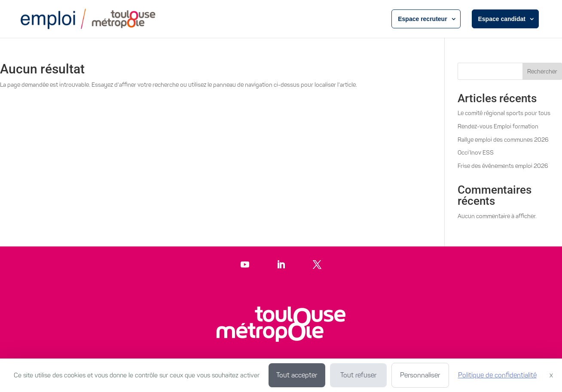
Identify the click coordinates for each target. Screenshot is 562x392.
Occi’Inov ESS (476, 153)
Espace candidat (502, 19)
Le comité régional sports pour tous (504, 113)
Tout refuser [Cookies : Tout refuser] (358, 375)
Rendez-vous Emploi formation (498, 126)
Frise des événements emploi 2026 (503, 166)
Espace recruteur (422, 19)
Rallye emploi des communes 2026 (503, 140)
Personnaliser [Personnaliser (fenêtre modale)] (420, 375)
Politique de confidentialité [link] (497, 375)
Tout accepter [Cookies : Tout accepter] (297, 375)
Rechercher (542, 71)
